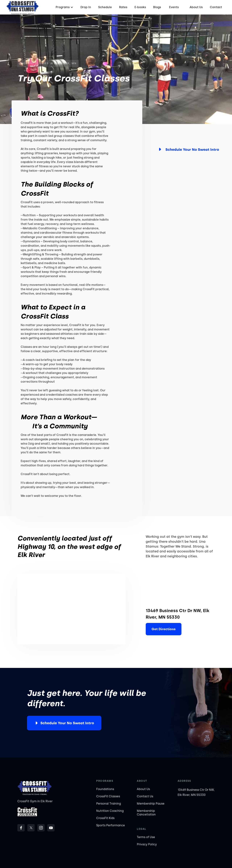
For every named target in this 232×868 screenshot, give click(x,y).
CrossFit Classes (108, 796)
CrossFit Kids (105, 818)
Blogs (157, 7)
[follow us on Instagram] (41, 828)
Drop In (86, 7)
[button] (64, 7)
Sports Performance (111, 825)
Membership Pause (151, 804)
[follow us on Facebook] (21, 828)
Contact (216, 7)
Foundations (105, 789)
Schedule (105, 7)
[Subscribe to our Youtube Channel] (51, 828)
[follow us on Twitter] (31, 828)
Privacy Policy (147, 844)
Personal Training (109, 804)
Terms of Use (146, 837)
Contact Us (145, 796)
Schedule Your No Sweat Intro (67, 723)
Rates (123, 7)
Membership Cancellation (146, 813)
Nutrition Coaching (110, 811)
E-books (140, 7)
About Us (196, 7)
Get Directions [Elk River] (164, 629)
